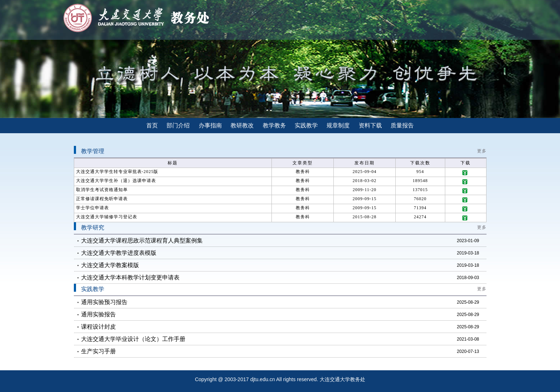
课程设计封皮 (98, 327)
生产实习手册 (98, 351)
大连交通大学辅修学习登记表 (107, 217)
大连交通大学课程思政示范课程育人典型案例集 (142, 241)
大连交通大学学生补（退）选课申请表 (116, 181)
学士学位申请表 (92, 208)
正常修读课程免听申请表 (102, 199)
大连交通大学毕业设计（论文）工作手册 (133, 339)
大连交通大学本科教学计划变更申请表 (130, 277)
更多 (482, 151)
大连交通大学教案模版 (110, 265)
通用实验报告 (98, 314)
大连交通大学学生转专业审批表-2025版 (117, 172)
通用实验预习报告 (104, 302)
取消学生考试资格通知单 (102, 190)
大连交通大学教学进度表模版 (119, 253)
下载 (466, 173)
